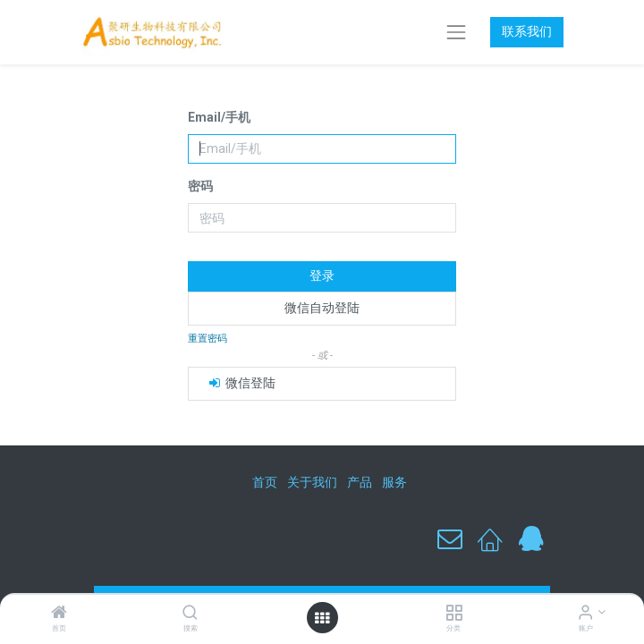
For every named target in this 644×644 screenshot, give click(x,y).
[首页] (59, 614)
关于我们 (312, 482)
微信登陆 (241, 383)
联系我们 (527, 31)
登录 (322, 275)
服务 (394, 482)
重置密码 (208, 339)
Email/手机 (219, 117)
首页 (265, 482)
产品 (360, 482)
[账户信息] (585, 614)
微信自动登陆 (322, 308)
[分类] (454, 614)
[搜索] (190, 614)
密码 (200, 186)
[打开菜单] (322, 618)
